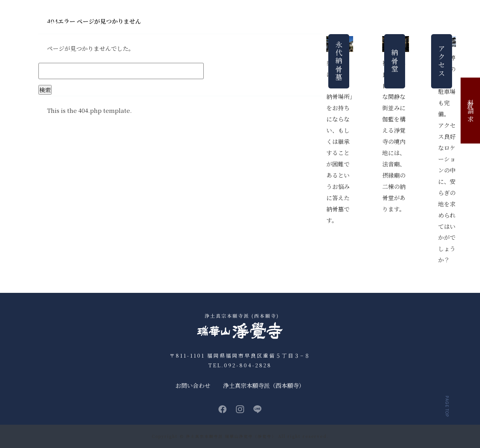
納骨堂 (228, 26)
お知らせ (152, 26)
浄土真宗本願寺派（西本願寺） (264, 385)
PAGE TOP (447, 406)
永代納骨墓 (260, 26)
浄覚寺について (191, 26)
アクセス (420, 26)
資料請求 (470, 111)
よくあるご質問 (381, 26)
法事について (336, 26)
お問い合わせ (457, 26)
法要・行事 (297, 26)
